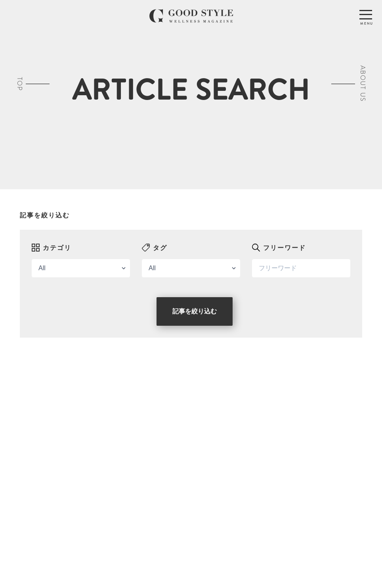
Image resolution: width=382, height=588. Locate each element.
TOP (20, 84)
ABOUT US (363, 84)
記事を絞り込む (195, 311)
